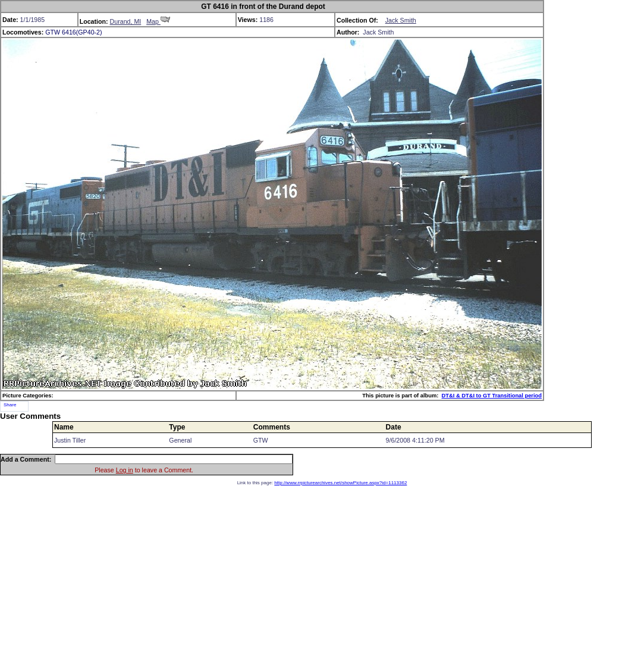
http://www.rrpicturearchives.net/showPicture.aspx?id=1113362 (340, 483)
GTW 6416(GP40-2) (73, 32)
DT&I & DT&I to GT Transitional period (492, 396)
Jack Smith (401, 20)
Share (10, 405)
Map (158, 21)
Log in (125, 470)
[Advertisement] (322, 569)
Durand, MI (126, 21)
